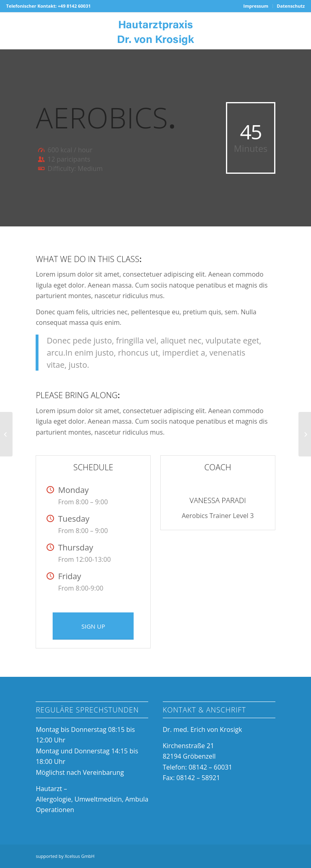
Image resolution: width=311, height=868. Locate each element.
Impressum (256, 6)
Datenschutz (291, 6)
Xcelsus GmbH (80, 856)
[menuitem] (256, 6)
